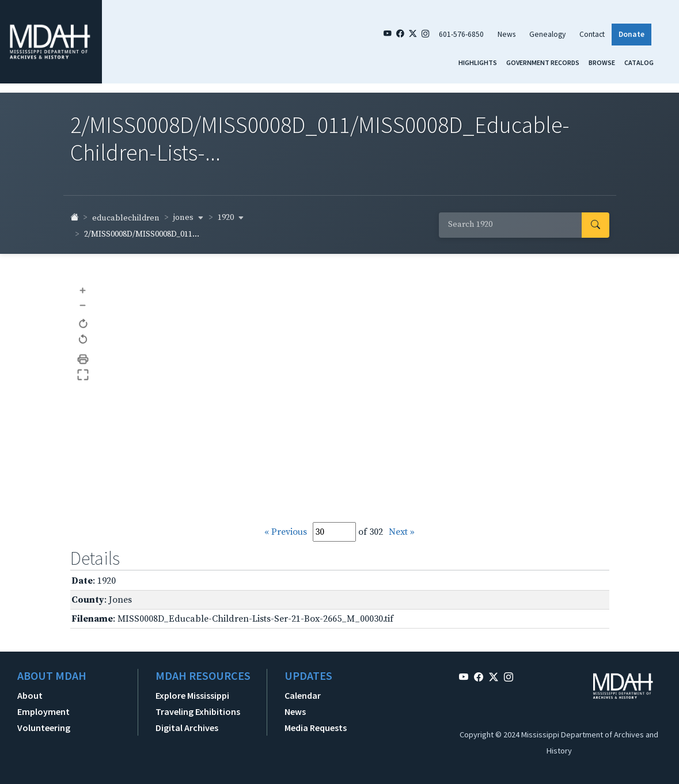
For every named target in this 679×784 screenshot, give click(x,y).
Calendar (303, 695)
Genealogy (547, 34)
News (507, 34)
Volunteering (44, 728)
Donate (631, 34)
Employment (43, 711)
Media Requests (316, 728)
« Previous (286, 532)
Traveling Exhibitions (198, 711)
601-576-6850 (461, 34)
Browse (602, 62)
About (30, 695)
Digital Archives (187, 728)
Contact (592, 34)
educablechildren (126, 218)
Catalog (639, 62)
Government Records (543, 62)
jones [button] (189, 218)
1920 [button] (231, 218)
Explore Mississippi (192, 695)
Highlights (478, 62)
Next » (402, 532)
